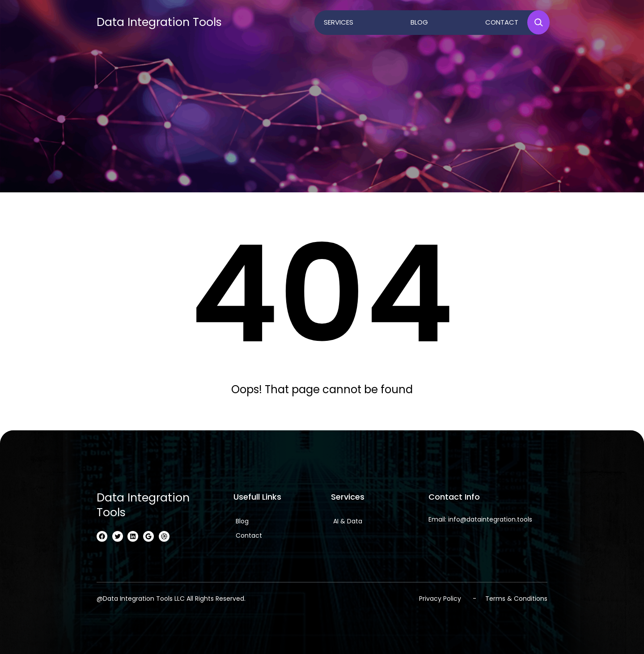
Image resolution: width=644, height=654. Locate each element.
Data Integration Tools (159, 22)
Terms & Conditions (516, 599)
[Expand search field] (538, 22)
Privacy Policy (440, 599)
